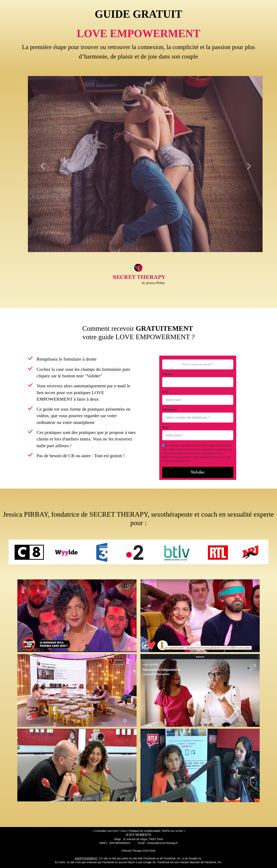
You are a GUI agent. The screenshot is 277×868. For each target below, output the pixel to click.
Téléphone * (170, 410)
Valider (198, 472)
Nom (165, 392)
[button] (45, 164)
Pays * (166, 427)
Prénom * (168, 374)
